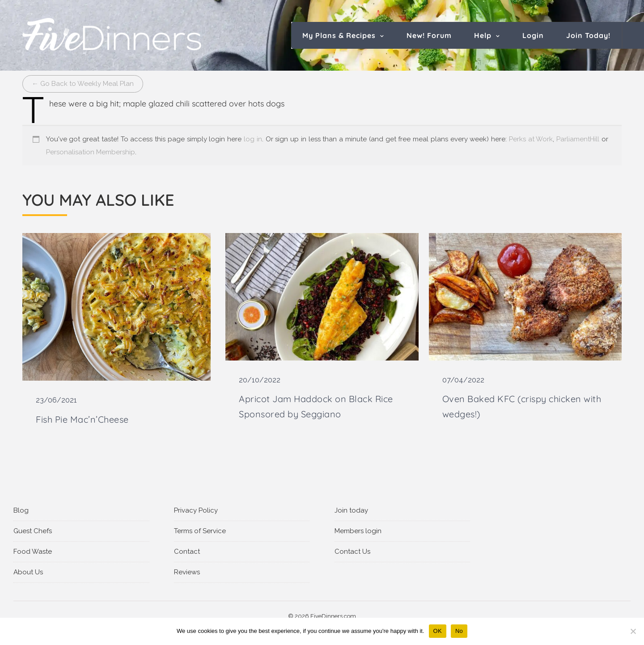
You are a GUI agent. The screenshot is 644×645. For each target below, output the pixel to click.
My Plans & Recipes (339, 35)
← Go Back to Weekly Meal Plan (83, 84)
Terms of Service (200, 531)
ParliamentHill (578, 139)
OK (438, 631)
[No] (633, 631)
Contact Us (352, 552)
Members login (358, 531)
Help (483, 35)
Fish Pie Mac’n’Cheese (82, 419)
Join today (351, 510)
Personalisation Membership (91, 152)
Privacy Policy (196, 510)
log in (253, 139)
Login (533, 35)
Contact (187, 552)
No (459, 631)
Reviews (187, 572)
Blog (21, 510)
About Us (28, 572)
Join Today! (588, 35)
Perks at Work (531, 139)
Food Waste (33, 552)
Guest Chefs (33, 531)
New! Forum (429, 35)
